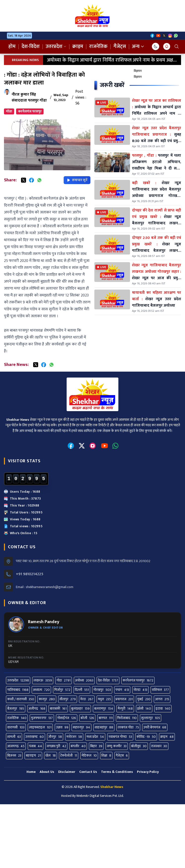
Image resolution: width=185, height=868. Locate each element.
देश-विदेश (31, 46)
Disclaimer (67, 772)
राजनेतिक (98, 46)
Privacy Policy (148, 772)
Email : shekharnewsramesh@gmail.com (45, 587)
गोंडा (9, 111)
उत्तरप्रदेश (56, 46)
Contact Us (88, 772)
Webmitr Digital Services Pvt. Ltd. (100, 796)
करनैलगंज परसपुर (30, 111)
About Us (47, 772)
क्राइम (78, 46)
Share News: (16, 365)
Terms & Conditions (117, 772)
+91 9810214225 (30, 574)
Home (31, 772)
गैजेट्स (120, 46)
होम (12, 46)
